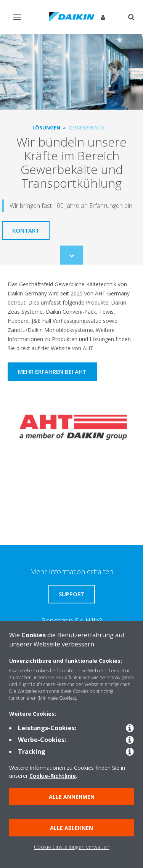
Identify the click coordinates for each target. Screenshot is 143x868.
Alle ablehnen (71, 828)
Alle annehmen (72, 797)
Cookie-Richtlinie (53, 776)
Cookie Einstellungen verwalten (72, 847)
